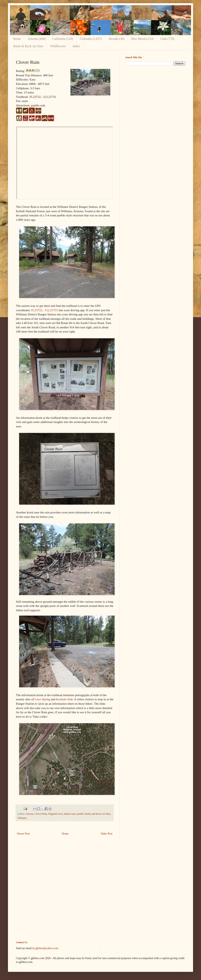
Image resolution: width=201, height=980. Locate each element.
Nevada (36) (116, 39)
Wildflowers (58, 46)
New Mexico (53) (142, 39)
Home (17, 39)
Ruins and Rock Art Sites (98, 814)
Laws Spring (42, 699)
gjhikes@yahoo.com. (47, 948)
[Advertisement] (155, 96)
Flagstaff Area (55, 814)
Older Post (107, 834)
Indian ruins (70, 814)
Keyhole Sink (64, 699)
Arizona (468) (37, 39)
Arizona (30, 814)
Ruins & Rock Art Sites (28, 46)
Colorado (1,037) (91, 39)
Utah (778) (167, 39)
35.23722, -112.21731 (44, 310)
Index (76, 46)
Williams (22, 818)
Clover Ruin (41, 814)
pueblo (80, 814)
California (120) (63, 39)
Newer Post (23, 834)
